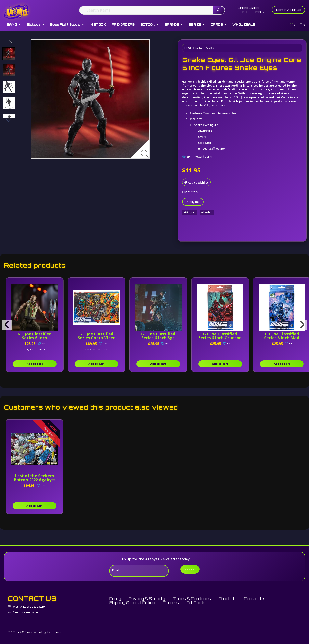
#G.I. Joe (189, 212)
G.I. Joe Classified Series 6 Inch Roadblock (36, 338)
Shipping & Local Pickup (132, 603)
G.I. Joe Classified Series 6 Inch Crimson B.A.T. (230, 338)
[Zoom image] (145, 154)
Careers (171, 603)
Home (188, 48)
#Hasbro (207, 212)
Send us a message (25, 612)
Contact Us (255, 599)
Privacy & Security (147, 599)
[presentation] (7, 325)
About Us (227, 599)
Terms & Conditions (192, 599)
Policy (115, 599)
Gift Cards (196, 603)
